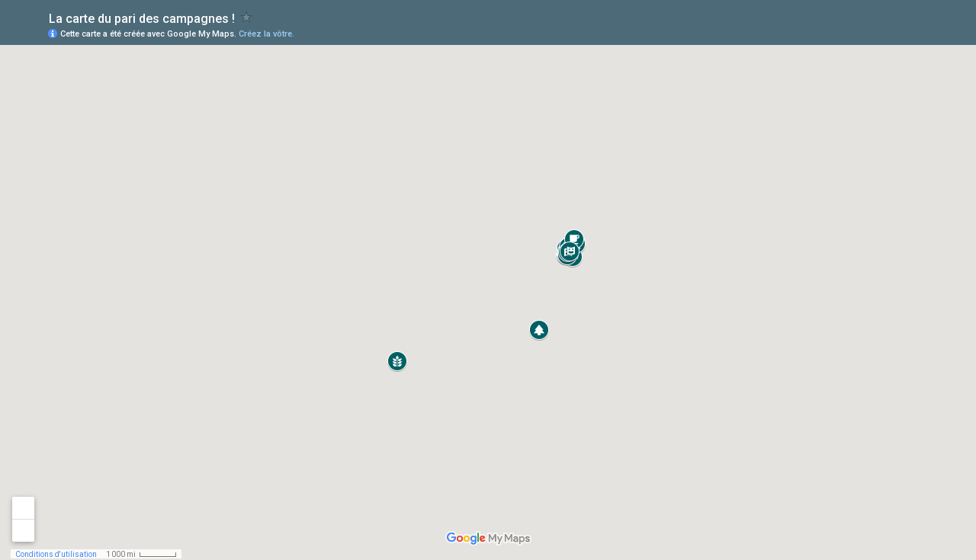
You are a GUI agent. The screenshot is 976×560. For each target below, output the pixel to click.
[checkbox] (247, 17)
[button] (539, 330)
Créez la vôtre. (266, 34)
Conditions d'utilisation (56, 554)
